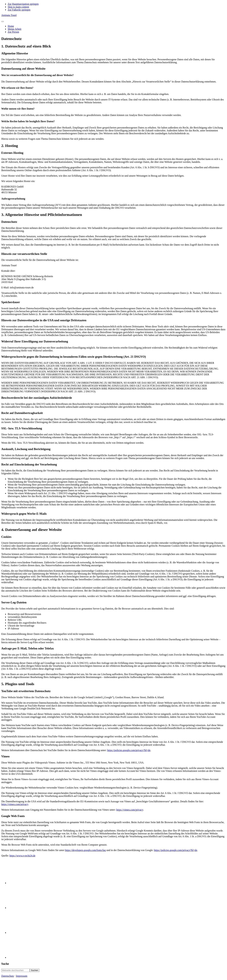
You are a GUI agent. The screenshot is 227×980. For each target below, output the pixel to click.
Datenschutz (8, 976)
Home (11, 26)
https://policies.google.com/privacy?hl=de (129, 750)
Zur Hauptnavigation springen (23, 4)
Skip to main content (18, 7)
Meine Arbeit (15, 29)
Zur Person (13, 32)
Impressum (22, 976)
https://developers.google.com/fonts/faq (85, 850)
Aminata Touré (9, 15)
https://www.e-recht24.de (22, 856)
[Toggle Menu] (3, 21)
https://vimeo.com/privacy (15, 804)
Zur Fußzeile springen (19, 10)
